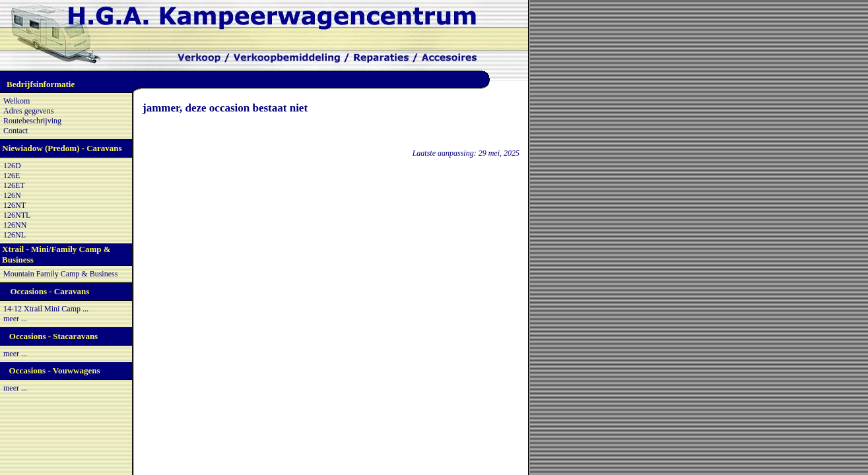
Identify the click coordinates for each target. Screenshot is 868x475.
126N (12, 195)
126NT (15, 205)
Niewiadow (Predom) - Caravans (62, 148)
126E (12, 175)
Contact (16, 131)
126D (12, 166)
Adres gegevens (28, 111)
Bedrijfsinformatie (41, 84)
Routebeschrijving (32, 121)
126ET (14, 185)
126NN (15, 225)
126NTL (17, 215)
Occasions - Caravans (50, 291)
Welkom (17, 101)
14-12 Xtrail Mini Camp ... (46, 309)
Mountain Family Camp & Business (60, 274)
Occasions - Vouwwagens (55, 370)
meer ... (15, 319)
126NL (15, 235)
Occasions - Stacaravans (53, 336)
